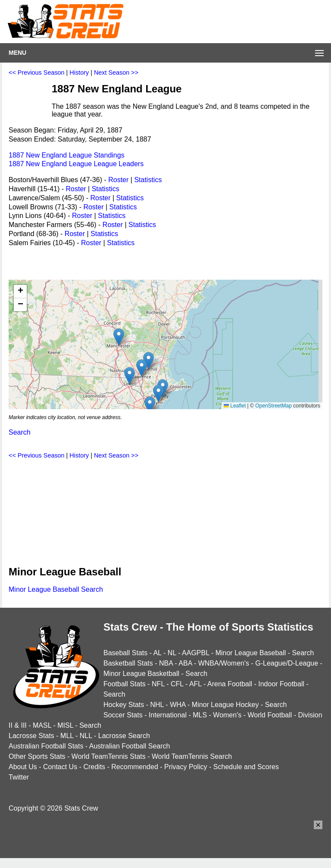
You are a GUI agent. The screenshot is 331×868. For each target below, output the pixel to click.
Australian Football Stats (46, 746)
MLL (67, 736)
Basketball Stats (128, 663)
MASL (42, 725)
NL (172, 653)
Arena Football (230, 684)
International (168, 715)
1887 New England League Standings (67, 155)
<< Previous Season (37, 73)
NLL (86, 736)
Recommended (135, 767)
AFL (195, 684)
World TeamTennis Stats (109, 756)
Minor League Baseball (251, 653)
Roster (118, 180)
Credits (94, 767)
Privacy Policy (186, 767)
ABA (185, 663)
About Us (23, 767)
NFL (158, 684)
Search (20, 432)
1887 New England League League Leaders (76, 164)
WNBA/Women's (224, 663)
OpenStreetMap (273, 406)
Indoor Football (281, 684)
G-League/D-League (287, 663)
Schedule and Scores (246, 767)
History (79, 73)
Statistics (148, 180)
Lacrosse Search (124, 736)
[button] (150, 405)
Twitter (19, 777)
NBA (166, 663)
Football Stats (125, 684)
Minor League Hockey (225, 705)
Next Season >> (116, 73)
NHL (157, 705)
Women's (227, 715)
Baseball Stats (125, 653)
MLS (200, 715)
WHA (178, 705)
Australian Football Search (130, 746)
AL (158, 653)
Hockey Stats (124, 705)
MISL (65, 725)
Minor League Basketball (141, 674)
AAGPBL (195, 653)
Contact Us (60, 767)
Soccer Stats (123, 715)
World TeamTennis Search (192, 756)
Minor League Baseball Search (56, 589)
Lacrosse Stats (31, 736)
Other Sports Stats (37, 756)
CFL (177, 684)
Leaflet (235, 406)
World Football (270, 715)
